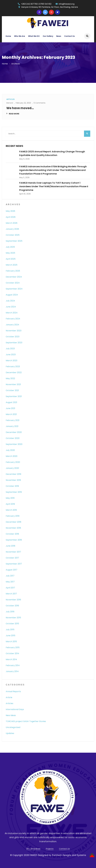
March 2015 (11, 642)
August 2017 (11, 570)
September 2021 (14, 396)
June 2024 (11, 307)
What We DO (34, 36)
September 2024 (14, 289)
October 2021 (12, 390)
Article (9, 697)
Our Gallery (48, 36)
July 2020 (10, 450)
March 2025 (12, 265)
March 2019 (11, 510)
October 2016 (12, 606)
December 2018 (13, 522)
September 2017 (14, 564)
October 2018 (12, 534)
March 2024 (12, 313)
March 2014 (11, 659)
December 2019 (13, 474)
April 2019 (10, 504)
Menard (10, 103)
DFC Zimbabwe (33, 849)
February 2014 (13, 665)
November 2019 (13, 480)
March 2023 (11, 361)
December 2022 (14, 372)
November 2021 (13, 384)
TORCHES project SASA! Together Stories (26, 721)
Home (8, 36)
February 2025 (13, 271)
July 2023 (10, 349)
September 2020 (14, 444)
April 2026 (11, 217)
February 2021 (13, 420)
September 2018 (14, 540)
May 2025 (10, 253)
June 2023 (11, 355)
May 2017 (10, 582)
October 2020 (13, 438)
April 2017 (10, 588)
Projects (50, 849)
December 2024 (14, 277)
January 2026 (12, 229)
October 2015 (12, 624)
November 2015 (13, 618)
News (59, 36)
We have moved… (20, 108)
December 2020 (14, 432)
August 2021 (11, 402)
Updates (10, 733)
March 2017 (11, 594)
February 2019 (13, 516)
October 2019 (12, 486)
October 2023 (13, 337)
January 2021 (12, 426)
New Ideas (11, 715)
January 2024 (12, 325)
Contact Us (69, 36)
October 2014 (12, 653)
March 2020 (12, 456)
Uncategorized (13, 727)
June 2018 (10, 546)
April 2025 (11, 259)
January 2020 (12, 468)
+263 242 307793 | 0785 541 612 (36, 4)
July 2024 (10, 301)
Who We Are (20, 36)
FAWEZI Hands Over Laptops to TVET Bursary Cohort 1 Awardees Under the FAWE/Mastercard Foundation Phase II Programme (54, 186)
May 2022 (10, 378)
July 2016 (10, 612)
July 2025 (10, 247)
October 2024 (13, 283)
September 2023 (14, 343)
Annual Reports (13, 691)
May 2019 (10, 498)
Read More (14, 114)
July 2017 (10, 576)
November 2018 (13, 528)
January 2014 (12, 671)
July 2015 (10, 630)
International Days (15, 709)
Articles (9, 703)
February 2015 (13, 647)
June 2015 (10, 636)
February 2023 (13, 366)
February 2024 (13, 319)
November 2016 (13, 600)
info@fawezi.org (67, 4)
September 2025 (14, 241)
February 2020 (13, 462)
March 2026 (12, 223)
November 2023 (14, 331)
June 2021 (10, 408)
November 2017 (13, 552)
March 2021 (11, 414)
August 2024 (12, 295)
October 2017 (12, 558)
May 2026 (10, 211)
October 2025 (13, 235)
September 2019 (14, 492)
